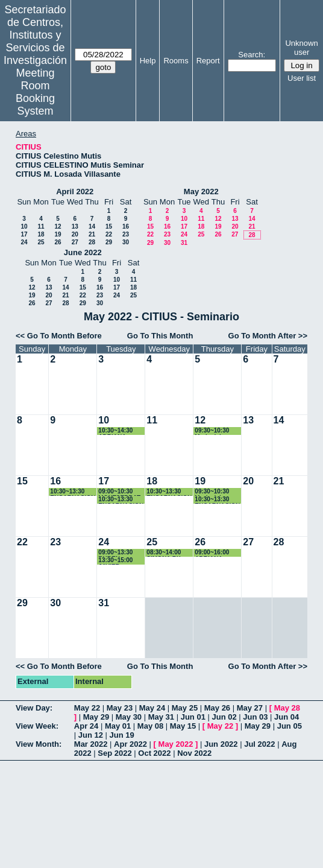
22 (109, 234)
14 (92, 227)
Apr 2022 (130, 744)
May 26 (217, 708)
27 (75, 242)
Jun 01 (193, 717)
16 (126, 227)
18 (41, 234)
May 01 (118, 726)
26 (58, 242)
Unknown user (301, 48)
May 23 (120, 708)
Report (208, 61)
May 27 (250, 708)
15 (109, 227)
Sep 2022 (114, 753)
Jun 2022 (221, 744)
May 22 (87, 708)
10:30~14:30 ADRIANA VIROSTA (115, 431)
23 (126, 234)
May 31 (161, 717)
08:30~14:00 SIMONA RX (164, 553)
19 (58, 234)
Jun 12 (91, 735)
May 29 (96, 717)
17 (24, 234)
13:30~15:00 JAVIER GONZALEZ (115, 561)
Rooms (176, 61)
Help (148, 61)
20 (75, 234)
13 (75, 227)
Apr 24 (86, 726)
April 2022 (75, 192)
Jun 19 (122, 735)
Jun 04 (287, 717)
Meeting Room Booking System (35, 92)
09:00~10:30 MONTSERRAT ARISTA (119, 492)
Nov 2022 (194, 753)
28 (92, 242)
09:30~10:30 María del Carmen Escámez (212, 492)
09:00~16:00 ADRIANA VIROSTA (212, 553)
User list (302, 78)
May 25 (185, 708)
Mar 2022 (91, 744)
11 (41, 227)
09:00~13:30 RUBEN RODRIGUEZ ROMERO (116, 553)
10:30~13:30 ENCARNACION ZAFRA (73, 492)
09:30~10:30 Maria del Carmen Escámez (212, 431)
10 (24, 227)
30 (126, 242)
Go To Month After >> (268, 336)
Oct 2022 (154, 753)
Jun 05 (290, 726)
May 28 (287, 708)
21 (92, 234)
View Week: (37, 726)
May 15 (183, 726)
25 (41, 242)
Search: (252, 55)
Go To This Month (160, 336)
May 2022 (201, 192)
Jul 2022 (259, 744)
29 (109, 242)
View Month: (39, 744)
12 (58, 227)
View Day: (34, 708)
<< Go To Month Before (59, 336)
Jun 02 (224, 717)
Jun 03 (255, 717)
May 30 (129, 717)
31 (184, 243)
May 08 (150, 726)
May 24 (152, 708)
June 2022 (83, 252)
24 (24, 242)
